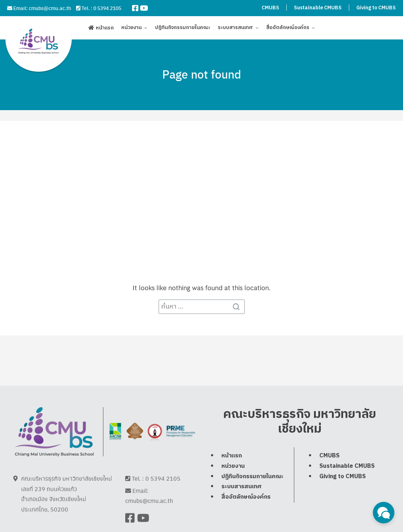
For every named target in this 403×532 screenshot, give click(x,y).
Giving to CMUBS (376, 8)
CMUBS (270, 8)
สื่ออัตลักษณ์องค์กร (288, 30)
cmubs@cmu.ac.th (50, 8)
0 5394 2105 (107, 8)
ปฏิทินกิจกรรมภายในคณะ (183, 30)
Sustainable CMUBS (318, 8)
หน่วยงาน (132, 30)
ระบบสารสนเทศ (235, 30)
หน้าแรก (105, 30)
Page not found (202, 74)
